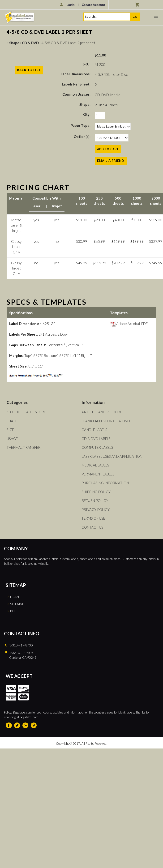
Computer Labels (97, 447)
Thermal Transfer (24, 447)
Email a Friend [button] (111, 161)
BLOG (15, 611)
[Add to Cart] (108, 149)
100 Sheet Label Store (26, 412)
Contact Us (92, 527)
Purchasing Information (105, 483)
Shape (14, 43)
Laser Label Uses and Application (112, 456)
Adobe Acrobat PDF (129, 324)
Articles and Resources (104, 412)
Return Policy (95, 500)
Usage (12, 439)
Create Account (94, 5)
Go (135, 17)
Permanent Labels (98, 474)
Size (10, 430)
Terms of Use (93, 518)
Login (71, 5)
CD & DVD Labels (96, 439)
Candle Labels (94, 430)
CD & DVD (30, 43)
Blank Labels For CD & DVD (106, 421)
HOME (15, 597)
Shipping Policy (96, 492)
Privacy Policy (96, 509)
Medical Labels (95, 465)
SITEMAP (17, 604)
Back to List (29, 70)
